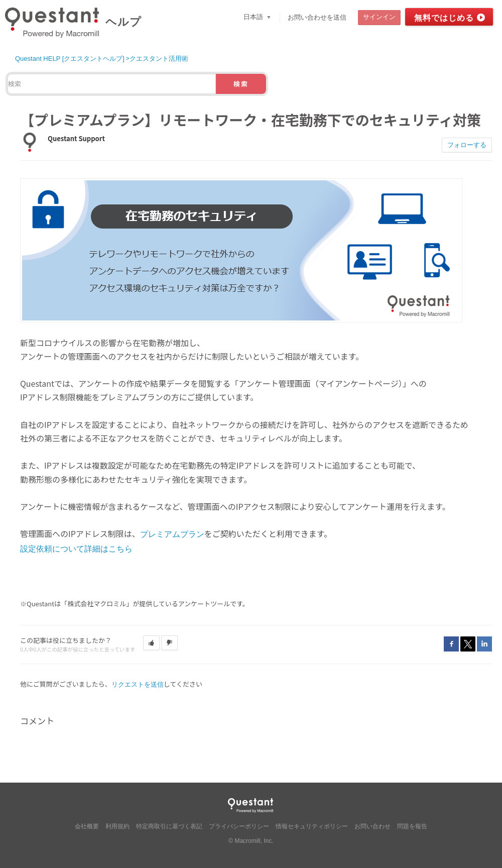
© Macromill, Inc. (251, 841)
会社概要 (87, 826)
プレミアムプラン (172, 534)
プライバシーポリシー (239, 826)
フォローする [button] (467, 145)
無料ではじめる (444, 18)
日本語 (254, 17)
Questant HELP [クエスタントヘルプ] (70, 59)
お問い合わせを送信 (317, 17)
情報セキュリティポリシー (312, 826)
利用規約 (117, 826)
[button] (151, 643)
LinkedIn (484, 644)
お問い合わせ (372, 826)
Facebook (451, 644)
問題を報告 (412, 826)
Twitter (468, 644)
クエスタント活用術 (159, 59)
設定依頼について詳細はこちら (76, 549)
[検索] (112, 84)
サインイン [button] (379, 17)
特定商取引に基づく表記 (169, 826)
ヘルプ (123, 22)
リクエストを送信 (138, 684)
